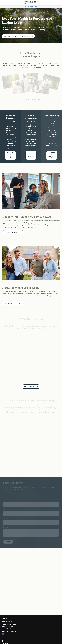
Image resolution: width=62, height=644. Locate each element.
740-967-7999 (10, 622)
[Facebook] (3, 634)
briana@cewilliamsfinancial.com (10, 631)
